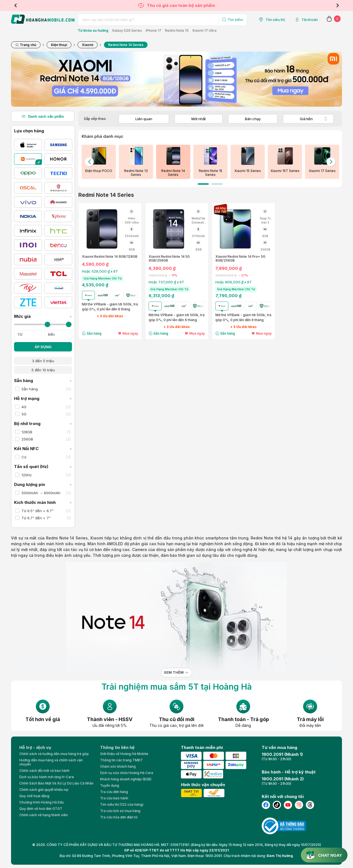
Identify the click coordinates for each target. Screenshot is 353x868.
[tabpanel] (99, 162)
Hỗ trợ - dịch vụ (35, 747)
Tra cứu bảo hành (114, 798)
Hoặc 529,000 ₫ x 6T (100, 271)
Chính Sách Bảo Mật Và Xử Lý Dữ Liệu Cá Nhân (56, 783)
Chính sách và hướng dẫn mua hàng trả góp (54, 754)
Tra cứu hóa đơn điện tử (119, 817)
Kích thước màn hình (43, 502)
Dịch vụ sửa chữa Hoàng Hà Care (127, 773)
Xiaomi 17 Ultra (204, 30)
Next (338, 6)
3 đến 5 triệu (43, 361)
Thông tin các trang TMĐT (121, 760)
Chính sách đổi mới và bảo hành (44, 771)
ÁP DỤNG (43, 347)
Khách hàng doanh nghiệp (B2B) (126, 779)
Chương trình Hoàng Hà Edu (42, 802)
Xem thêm (174, 672)
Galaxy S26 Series (127, 30)
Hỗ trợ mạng (43, 398)
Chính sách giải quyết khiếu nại (44, 790)
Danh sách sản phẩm (43, 116)
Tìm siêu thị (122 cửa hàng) (122, 804)
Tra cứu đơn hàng (114, 792)
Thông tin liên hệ (117, 747)
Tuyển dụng (110, 785)
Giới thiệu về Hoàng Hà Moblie (124, 754)
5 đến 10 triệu (43, 370)
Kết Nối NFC (43, 449)
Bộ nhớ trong (43, 424)
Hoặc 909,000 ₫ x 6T (234, 282)
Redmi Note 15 (177, 30)
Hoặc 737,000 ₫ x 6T (166, 282)
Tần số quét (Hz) (43, 467)
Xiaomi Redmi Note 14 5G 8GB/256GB (169, 259)
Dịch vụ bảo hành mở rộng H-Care (47, 777)
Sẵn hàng (43, 381)
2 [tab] (217, 184)
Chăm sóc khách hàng (118, 766)
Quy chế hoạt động (34, 796)
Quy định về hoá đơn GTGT (41, 809)
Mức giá (43, 316)
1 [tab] (203, 184)
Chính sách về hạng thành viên (44, 815)
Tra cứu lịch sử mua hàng (120, 811)
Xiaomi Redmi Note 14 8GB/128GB (110, 257)
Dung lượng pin (43, 484)
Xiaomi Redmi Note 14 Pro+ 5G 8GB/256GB (240, 259)
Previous (15, 6)
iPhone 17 (153, 30)
